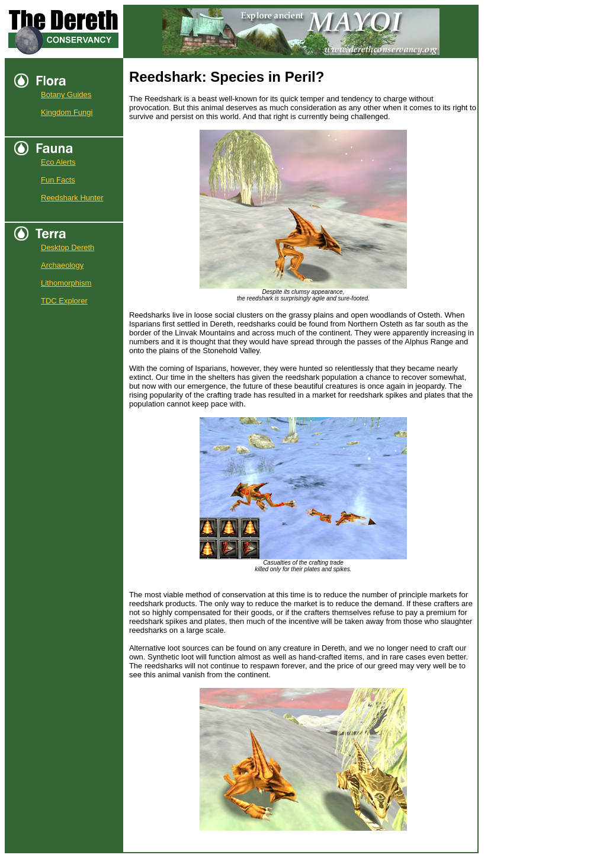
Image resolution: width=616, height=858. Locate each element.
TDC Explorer (64, 301)
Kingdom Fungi (67, 112)
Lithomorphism (66, 283)
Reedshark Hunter (72, 198)
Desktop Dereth (68, 247)
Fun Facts (58, 180)
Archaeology (62, 265)
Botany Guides (66, 95)
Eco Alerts (58, 162)
